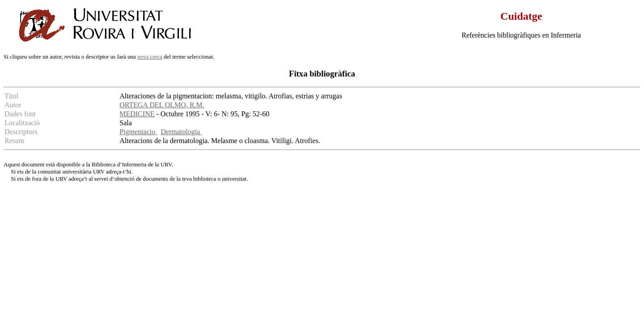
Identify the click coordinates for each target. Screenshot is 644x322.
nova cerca (150, 57)
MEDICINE (137, 114)
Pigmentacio (138, 132)
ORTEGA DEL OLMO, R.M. (162, 105)
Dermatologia (181, 132)
